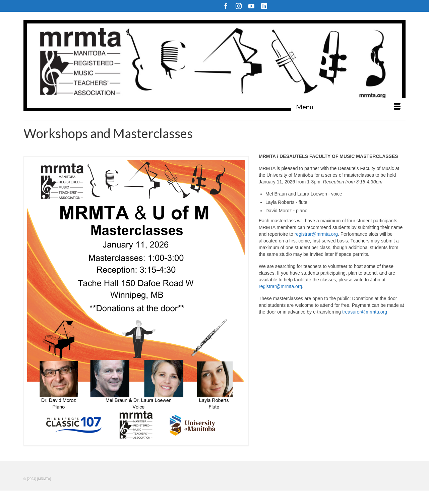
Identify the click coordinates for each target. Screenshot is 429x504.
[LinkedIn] (264, 6)
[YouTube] (251, 6)
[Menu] (348, 107)
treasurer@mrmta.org (365, 312)
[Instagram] (239, 6)
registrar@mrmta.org (316, 234)
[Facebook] (226, 6)
